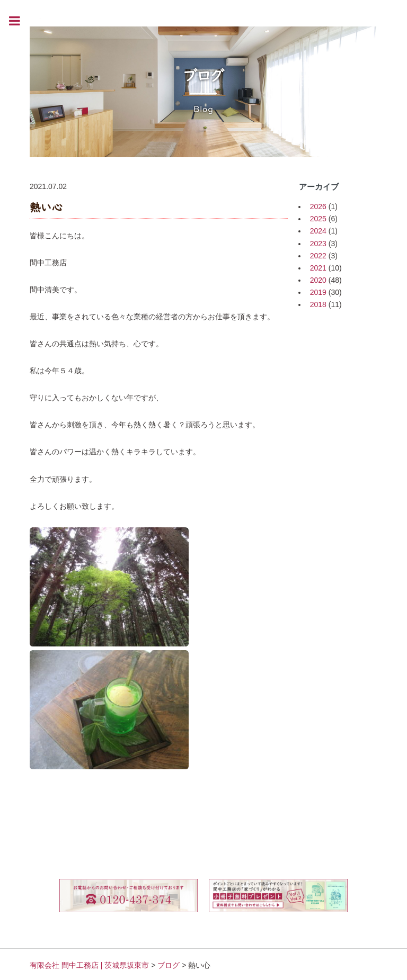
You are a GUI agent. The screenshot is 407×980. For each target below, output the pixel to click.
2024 (318, 231)
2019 (318, 292)
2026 (318, 206)
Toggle (20, 21)
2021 (318, 268)
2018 (318, 304)
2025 (318, 219)
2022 (318, 256)
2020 (318, 280)
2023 (318, 244)
